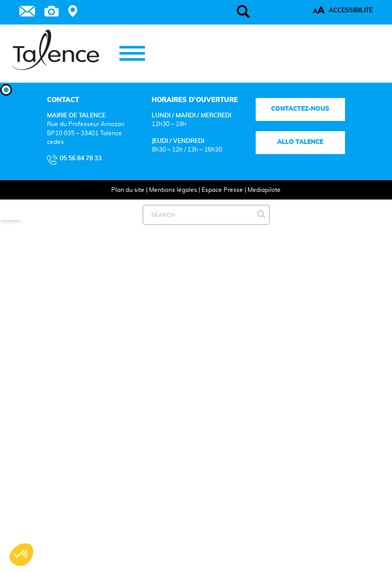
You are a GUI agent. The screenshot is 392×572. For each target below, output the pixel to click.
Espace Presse (222, 190)
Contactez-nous (301, 109)
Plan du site (128, 190)
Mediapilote (264, 190)
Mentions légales (173, 190)
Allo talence (301, 142)
